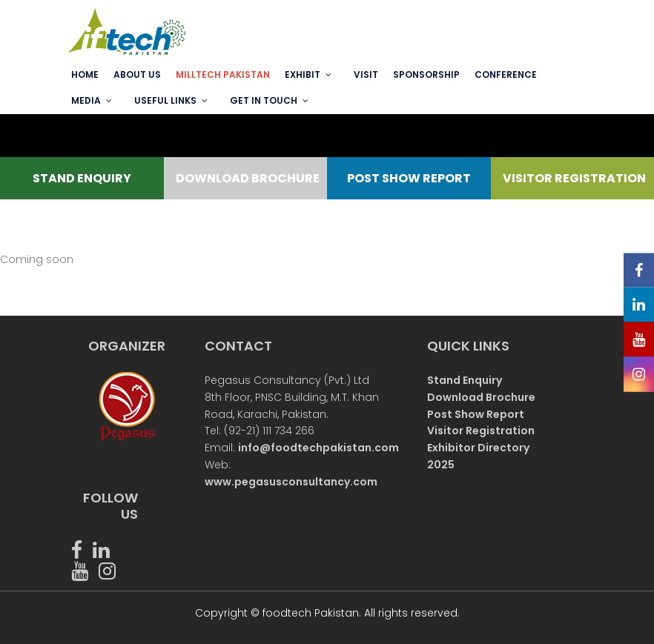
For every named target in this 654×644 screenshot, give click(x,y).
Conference (506, 74)
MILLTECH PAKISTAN (223, 74)
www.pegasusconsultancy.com (291, 482)
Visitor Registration (481, 431)
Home (85, 74)
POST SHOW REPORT (409, 178)
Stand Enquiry (465, 380)
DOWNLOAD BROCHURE (246, 178)
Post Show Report (476, 414)
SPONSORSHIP (426, 74)
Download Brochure (481, 397)
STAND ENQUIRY (82, 178)
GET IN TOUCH (264, 100)
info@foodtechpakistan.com (318, 448)
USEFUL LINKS (165, 100)
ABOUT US (137, 74)
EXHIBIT (303, 74)
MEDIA (86, 100)
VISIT (366, 74)
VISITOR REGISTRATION (573, 178)
